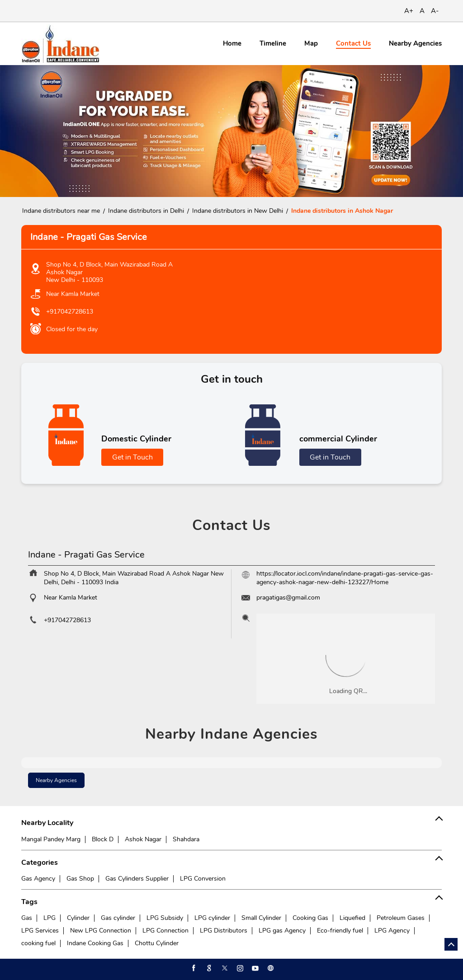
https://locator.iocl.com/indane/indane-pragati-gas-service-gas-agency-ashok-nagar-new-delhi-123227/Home (345, 578)
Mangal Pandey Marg (51, 839)
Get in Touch (132, 457)
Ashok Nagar (143, 839)
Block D (103, 839)
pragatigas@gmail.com (288, 598)
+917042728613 (70, 312)
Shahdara (186, 839)
